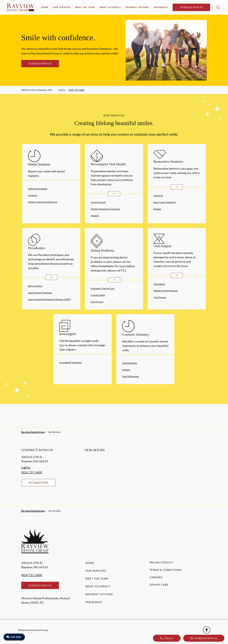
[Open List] (114, 194)
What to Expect (110, 7)
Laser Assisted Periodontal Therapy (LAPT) (50, 299)
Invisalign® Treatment (71, 362)
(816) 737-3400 (76, 90)
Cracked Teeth (98, 295)
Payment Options (137, 7)
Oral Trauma (97, 302)
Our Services (62, 7)
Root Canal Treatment (165, 202)
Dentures (158, 196)
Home (45, 7)
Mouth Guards (98, 202)
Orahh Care (159, 585)
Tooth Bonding (129, 363)
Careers (156, 577)
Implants (32, 195)
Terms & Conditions (166, 570)
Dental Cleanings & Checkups (105, 209)
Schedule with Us (191, 7)
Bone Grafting (35, 286)
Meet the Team (85, 7)
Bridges (157, 209)
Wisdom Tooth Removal (165, 291)
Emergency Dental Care (103, 288)
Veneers (126, 370)
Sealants (95, 216)
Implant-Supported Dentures (43, 202)
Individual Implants (38, 189)
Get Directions (38, 483)
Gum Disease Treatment (40, 293)
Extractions (159, 284)
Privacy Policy (161, 562)
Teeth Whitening (130, 376)
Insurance (161, 7)
